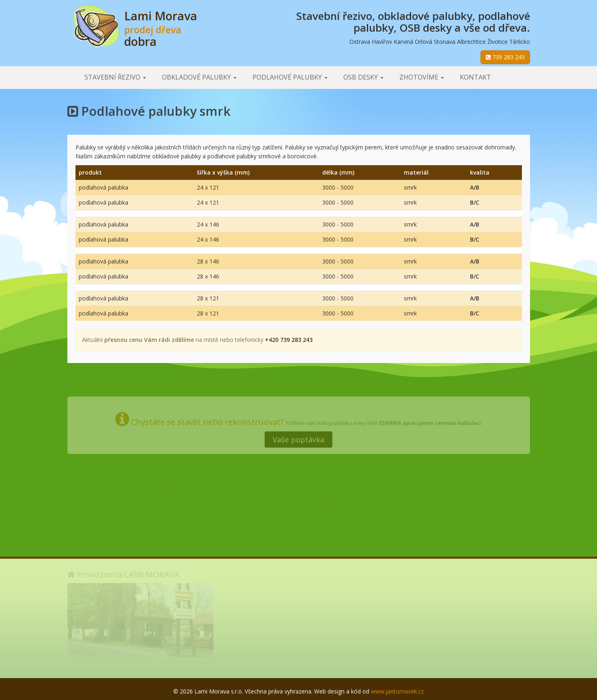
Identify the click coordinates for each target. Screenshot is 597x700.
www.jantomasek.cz (397, 691)
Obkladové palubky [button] (199, 77)
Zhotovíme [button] (422, 77)
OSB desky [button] (363, 77)
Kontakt (475, 77)
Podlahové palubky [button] (290, 77)
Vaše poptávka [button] (298, 437)
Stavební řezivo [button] (115, 77)
